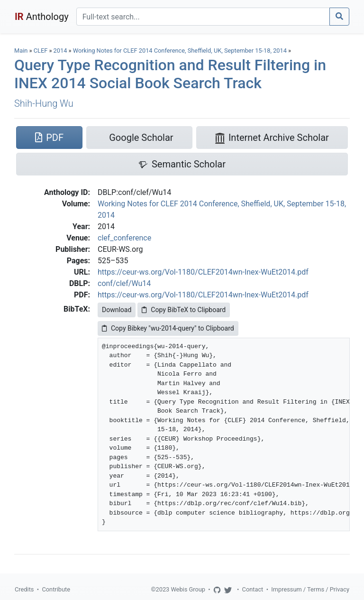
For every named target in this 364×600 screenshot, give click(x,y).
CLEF (41, 51)
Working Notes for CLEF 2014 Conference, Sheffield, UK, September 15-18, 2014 (181, 51)
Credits (24, 589)
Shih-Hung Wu (44, 103)
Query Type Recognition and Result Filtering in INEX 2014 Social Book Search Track (170, 74)
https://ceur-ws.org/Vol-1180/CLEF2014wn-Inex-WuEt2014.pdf (203, 272)
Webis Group (188, 589)
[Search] (203, 17)
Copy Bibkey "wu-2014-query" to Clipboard (168, 328)
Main (21, 51)
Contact (253, 589)
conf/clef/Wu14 (124, 283)
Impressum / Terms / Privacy (310, 589)
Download (117, 310)
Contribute (56, 589)
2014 (60, 51)
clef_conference (124, 238)
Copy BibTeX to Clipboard (184, 310)
